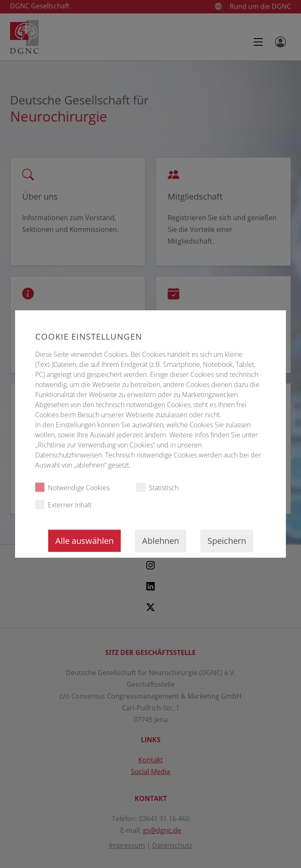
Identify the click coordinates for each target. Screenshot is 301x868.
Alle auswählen (84, 541)
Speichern (227, 541)
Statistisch (157, 487)
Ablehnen (161, 541)
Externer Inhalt (63, 505)
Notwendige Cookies (72, 487)
